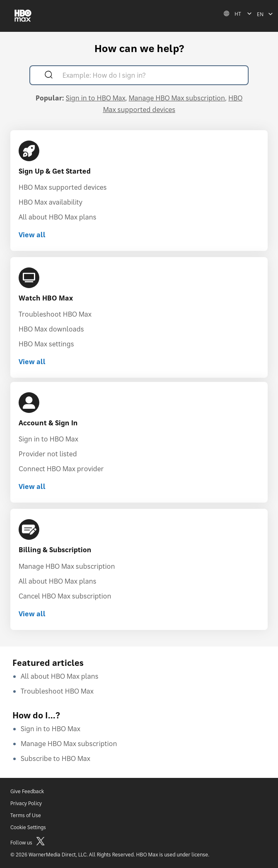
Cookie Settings (28, 827)
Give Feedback (27, 791)
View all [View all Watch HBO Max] (32, 362)
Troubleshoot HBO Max (55, 314)
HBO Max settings (46, 344)
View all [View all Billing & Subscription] (32, 614)
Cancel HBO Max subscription (65, 596)
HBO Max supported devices (63, 187)
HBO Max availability (50, 202)
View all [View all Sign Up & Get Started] (32, 235)
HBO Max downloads (51, 329)
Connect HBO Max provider (61, 469)
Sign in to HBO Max (96, 98)
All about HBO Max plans (58, 217)
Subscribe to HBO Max (55, 758)
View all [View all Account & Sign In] (32, 486)
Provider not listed (48, 454)
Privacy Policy (26, 803)
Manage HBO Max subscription (177, 98)
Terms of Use (26, 815)
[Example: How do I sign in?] (151, 76)
